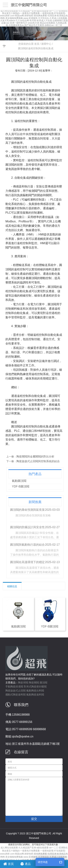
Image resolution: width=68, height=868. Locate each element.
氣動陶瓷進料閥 (35, 695)
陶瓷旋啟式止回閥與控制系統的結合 (40, 461)
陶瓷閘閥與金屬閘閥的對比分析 (37, 456)
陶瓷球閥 (23, 683)
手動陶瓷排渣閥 (14, 687)
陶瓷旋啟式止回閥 (16, 691)
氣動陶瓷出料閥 (35, 691)
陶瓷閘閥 (34, 683)
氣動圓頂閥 (21, 481)
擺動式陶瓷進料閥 (16, 695)
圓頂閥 (43, 683)
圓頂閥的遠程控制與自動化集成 (36, 48)
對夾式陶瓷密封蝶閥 (35, 687)
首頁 (37, 44)
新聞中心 (46, 44)
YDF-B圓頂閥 (22, 486)
